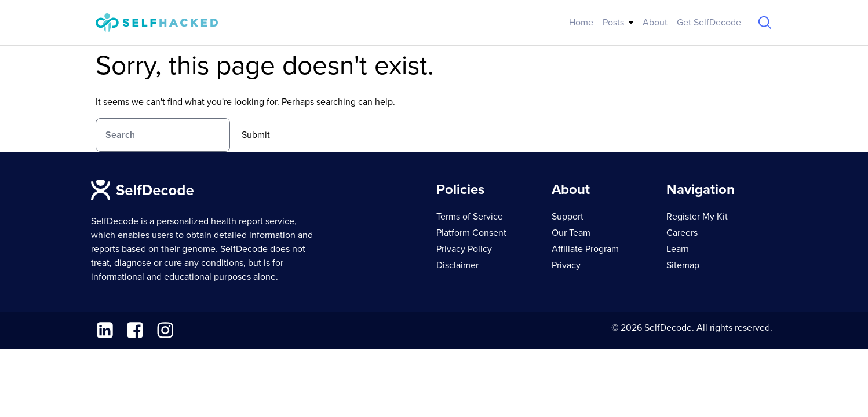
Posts (613, 23)
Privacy (566, 265)
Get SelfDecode (709, 23)
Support (568, 217)
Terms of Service (470, 217)
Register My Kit (697, 217)
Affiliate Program (585, 249)
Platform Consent (471, 233)
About (655, 23)
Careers (682, 233)
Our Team (571, 233)
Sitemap (683, 265)
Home (581, 23)
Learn (678, 249)
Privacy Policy (464, 249)
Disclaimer (457, 265)
